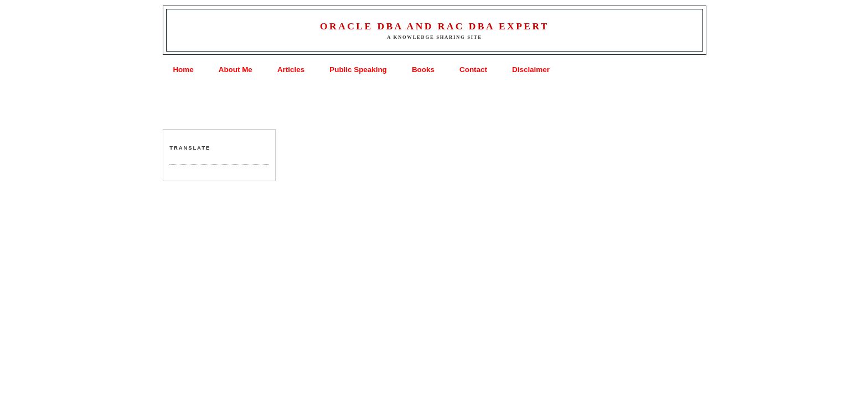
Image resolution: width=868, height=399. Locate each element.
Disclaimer (531, 70)
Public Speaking (358, 70)
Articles (291, 70)
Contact (473, 70)
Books (423, 70)
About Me (236, 70)
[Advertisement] (434, 103)
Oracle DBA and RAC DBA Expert (435, 26)
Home (183, 70)
